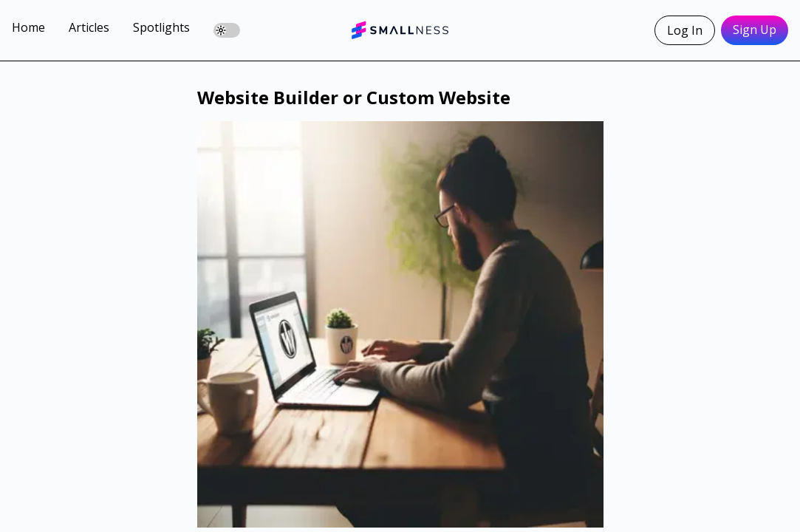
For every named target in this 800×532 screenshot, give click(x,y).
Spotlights (161, 27)
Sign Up (755, 30)
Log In (685, 30)
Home (28, 27)
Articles (89, 27)
